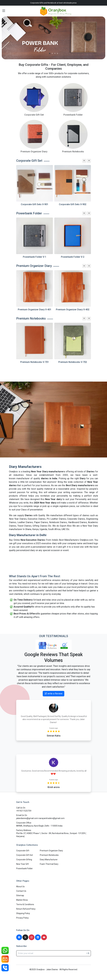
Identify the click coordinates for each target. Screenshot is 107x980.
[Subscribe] (88, 953)
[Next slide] (89, 161)
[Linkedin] (38, 937)
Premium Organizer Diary (51, 851)
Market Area (22, 900)
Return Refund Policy (26, 909)
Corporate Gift (23, 851)
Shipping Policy (23, 913)
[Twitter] (25, 937)
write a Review (53, 694)
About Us (20, 887)
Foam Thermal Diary (49, 864)
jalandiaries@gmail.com (27, 818)
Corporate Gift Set (25, 855)
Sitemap (20, 895)
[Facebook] (19, 937)
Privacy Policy (22, 918)
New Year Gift (23, 864)
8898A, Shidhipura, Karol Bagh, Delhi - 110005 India (39, 826)
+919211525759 (24, 811)
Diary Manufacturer (49, 860)
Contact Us (21, 891)
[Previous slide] (84, 161)
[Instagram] (32, 937)
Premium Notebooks (49, 855)
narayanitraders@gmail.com (52, 818)
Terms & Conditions (25, 904)
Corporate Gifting (24, 860)
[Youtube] (44, 937)
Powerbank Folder (24, 868)
